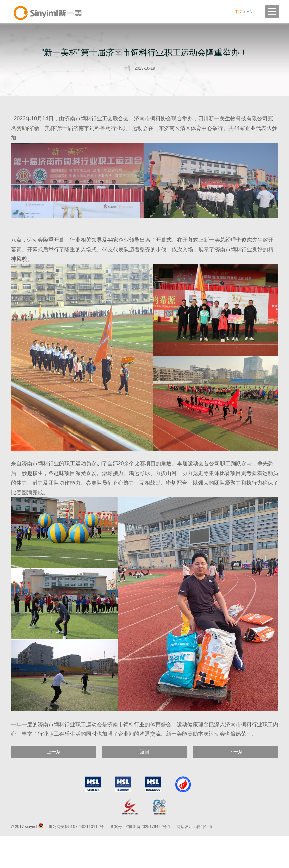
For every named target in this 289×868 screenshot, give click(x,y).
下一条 (236, 753)
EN (249, 11)
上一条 (54, 753)
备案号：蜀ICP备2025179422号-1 (140, 859)
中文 (237, 11)
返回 (145, 753)
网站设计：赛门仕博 (194, 859)
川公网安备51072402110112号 (76, 859)
